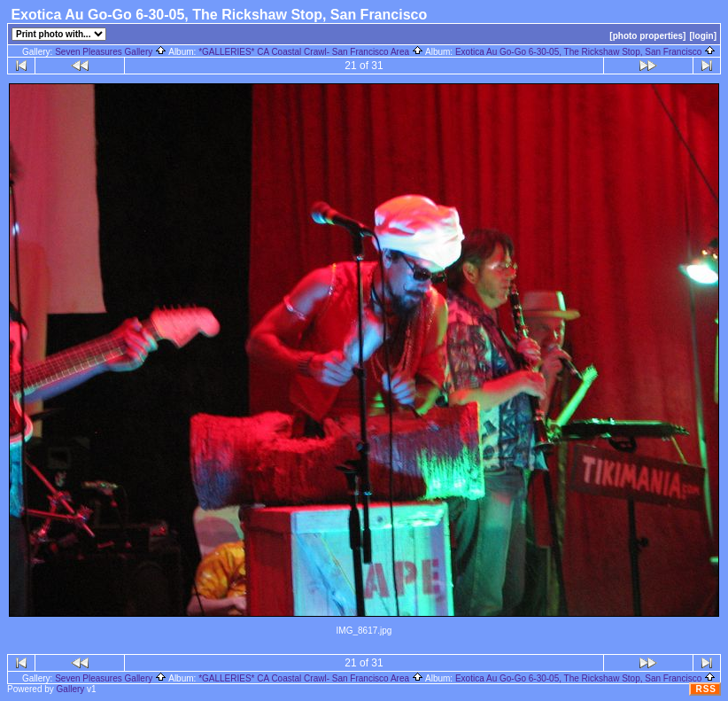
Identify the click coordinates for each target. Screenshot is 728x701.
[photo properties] (647, 36)
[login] (703, 36)
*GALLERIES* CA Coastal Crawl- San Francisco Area (311, 52)
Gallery (71, 689)
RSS (706, 689)
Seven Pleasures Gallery (111, 52)
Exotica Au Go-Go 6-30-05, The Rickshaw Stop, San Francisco (585, 52)
